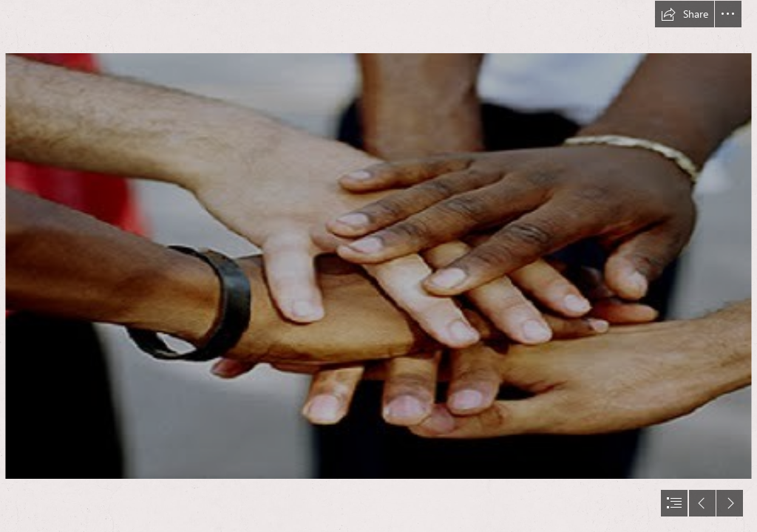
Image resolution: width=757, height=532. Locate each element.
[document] (378, 266)
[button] (685, 14)
